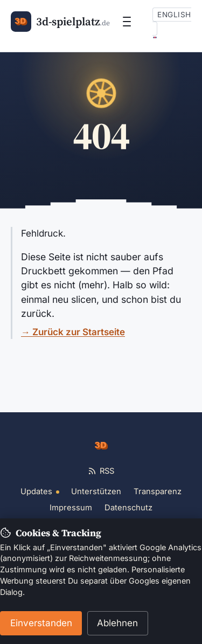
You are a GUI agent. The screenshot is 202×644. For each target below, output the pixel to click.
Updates (40, 491)
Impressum (71, 508)
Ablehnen (117, 623)
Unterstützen (96, 491)
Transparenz (158, 491)
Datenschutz (128, 508)
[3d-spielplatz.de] (60, 22)
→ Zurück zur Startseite (73, 332)
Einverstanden (41, 623)
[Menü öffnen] (127, 22)
